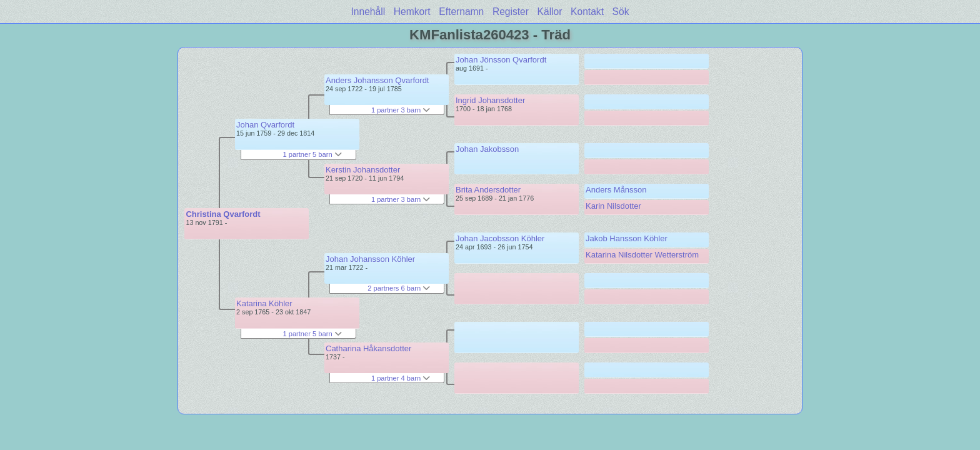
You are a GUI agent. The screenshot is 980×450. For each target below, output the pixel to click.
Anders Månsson (616, 190)
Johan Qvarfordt (265, 125)
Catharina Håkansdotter (368, 348)
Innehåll (368, 12)
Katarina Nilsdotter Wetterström (642, 255)
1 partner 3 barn (401, 110)
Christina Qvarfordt (223, 214)
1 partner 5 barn (312, 154)
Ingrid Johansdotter (490, 100)
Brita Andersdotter (488, 190)
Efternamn (461, 12)
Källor (550, 12)
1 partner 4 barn (401, 378)
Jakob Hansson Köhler (627, 238)
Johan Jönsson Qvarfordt (501, 60)
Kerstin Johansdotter (363, 170)
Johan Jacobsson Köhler (500, 238)
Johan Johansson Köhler (370, 259)
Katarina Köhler (264, 303)
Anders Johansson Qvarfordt (377, 80)
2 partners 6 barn (399, 288)
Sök (621, 12)
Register (511, 12)
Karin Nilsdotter (613, 206)
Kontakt (587, 12)
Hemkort (412, 12)
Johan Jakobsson (487, 149)
